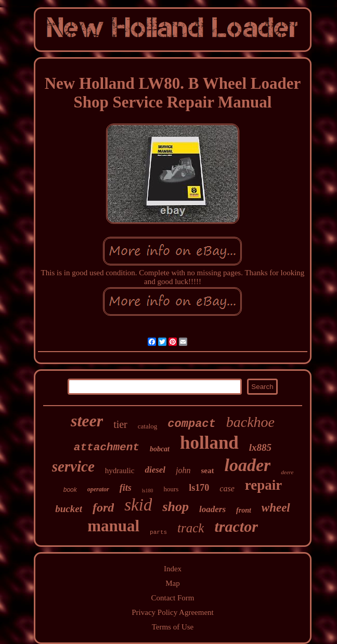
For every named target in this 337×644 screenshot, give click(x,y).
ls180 (148, 491)
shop (176, 507)
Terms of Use (173, 627)
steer (87, 421)
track (191, 528)
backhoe (250, 422)
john (183, 470)
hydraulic (120, 471)
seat (208, 471)
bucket (69, 509)
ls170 (199, 488)
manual (113, 526)
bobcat (160, 449)
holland (209, 443)
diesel (155, 470)
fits (126, 488)
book (70, 490)
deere (287, 472)
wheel (276, 508)
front (244, 510)
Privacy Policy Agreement (172, 612)
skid (138, 505)
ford (103, 507)
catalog (148, 426)
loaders (212, 509)
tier (120, 424)
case (227, 488)
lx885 (260, 447)
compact (191, 424)
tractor (236, 526)
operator (98, 489)
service (73, 466)
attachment (107, 447)
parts (158, 532)
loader (248, 465)
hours (171, 489)
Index (173, 569)
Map (173, 583)
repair (263, 485)
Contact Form (173, 598)
